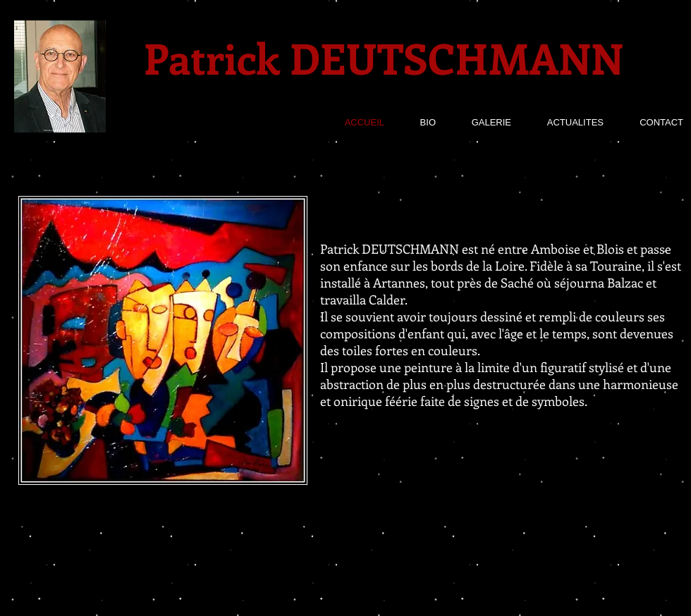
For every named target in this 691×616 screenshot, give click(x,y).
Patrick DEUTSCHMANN (384, 57)
